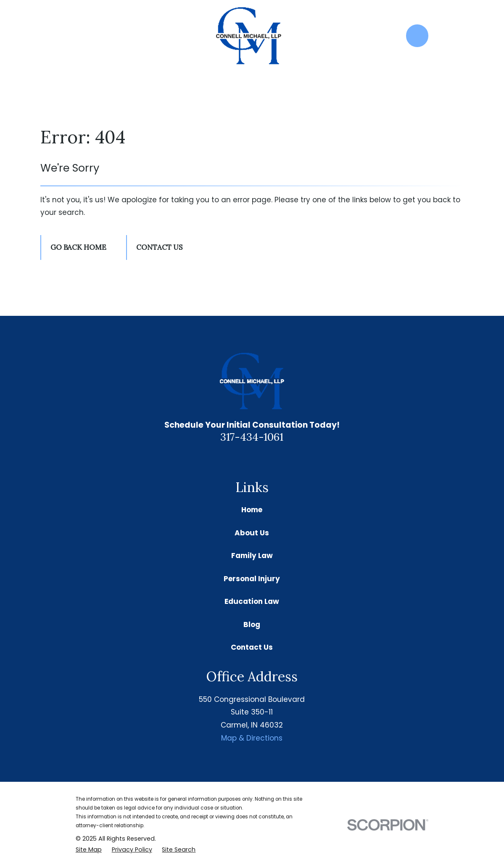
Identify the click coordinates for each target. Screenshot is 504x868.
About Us (252, 533)
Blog (252, 625)
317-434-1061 (252, 437)
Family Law (252, 556)
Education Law (252, 601)
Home (252, 510)
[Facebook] (262, 460)
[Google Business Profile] (242, 460)
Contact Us (159, 247)
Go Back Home (78, 247)
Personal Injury (252, 579)
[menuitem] (89, 850)
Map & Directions (252, 738)
